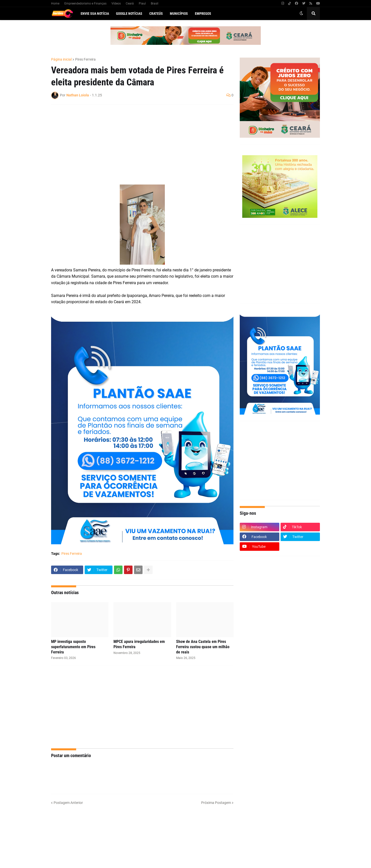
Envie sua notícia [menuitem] (95, 14)
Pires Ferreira (85, 59)
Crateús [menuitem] (156, 14)
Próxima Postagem (216, 803)
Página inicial (61, 59)
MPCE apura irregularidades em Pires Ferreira (139, 644)
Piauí (142, 4)
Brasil (155, 4)
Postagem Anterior (68, 803)
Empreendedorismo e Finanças (85, 4)
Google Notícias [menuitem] (129, 14)
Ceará (130, 4)
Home (55, 4)
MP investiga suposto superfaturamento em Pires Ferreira (73, 647)
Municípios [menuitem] (179, 14)
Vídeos (116, 4)
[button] (301, 14)
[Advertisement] (137, 144)
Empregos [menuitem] (203, 14)
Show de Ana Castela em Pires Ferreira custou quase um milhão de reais (203, 647)
